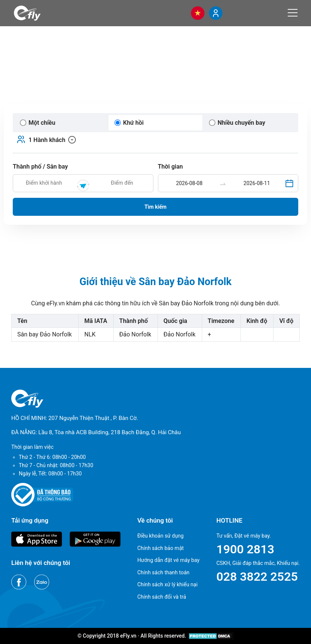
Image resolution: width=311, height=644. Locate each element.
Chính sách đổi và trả (162, 597)
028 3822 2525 (257, 577)
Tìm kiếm (155, 207)
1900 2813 (245, 549)
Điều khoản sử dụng (161, 536)
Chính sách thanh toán (163, 572)
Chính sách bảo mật (161, 548)
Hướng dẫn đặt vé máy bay (168, 560)
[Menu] (293, 13)
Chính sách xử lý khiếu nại (168, 584)
